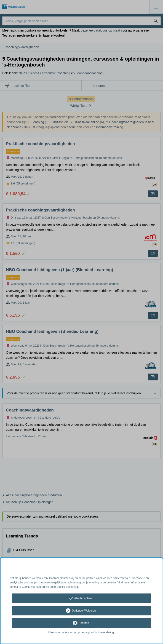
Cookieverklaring (104, 632)
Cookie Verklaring (67, 587)
